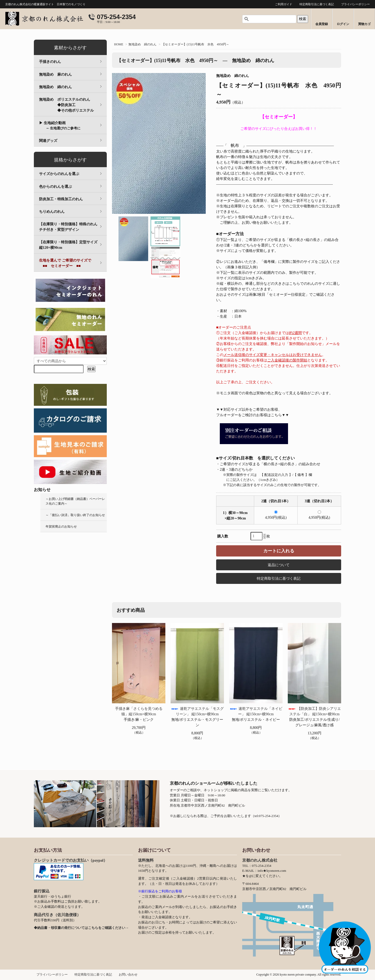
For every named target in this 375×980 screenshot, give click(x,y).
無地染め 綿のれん (142, 44)
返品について (279, 565)
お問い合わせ (128, 975)
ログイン (343, 24)
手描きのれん (50, 62)
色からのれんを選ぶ (55, 187)
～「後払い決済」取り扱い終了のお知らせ (75, 515)
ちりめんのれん (52, 212)
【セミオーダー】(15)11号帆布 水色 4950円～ (196, 44)
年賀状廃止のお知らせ (61, 527)
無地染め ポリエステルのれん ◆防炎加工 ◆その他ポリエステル (73, 105)
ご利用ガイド (284, 4)
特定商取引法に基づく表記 (317, 4)
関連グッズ (48, 141)
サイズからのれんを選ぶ (59, 174)
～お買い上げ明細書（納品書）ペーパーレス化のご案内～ (75, 501)
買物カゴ (364, 24)
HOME (119, 44)
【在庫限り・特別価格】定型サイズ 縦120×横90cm (72, 245)
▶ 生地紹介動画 (60, 126)
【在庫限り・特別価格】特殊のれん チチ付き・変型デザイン (72, 227)
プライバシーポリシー (355, 4)
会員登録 (322, 24)
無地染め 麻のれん (55, 74)
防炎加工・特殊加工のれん (61, 199)
